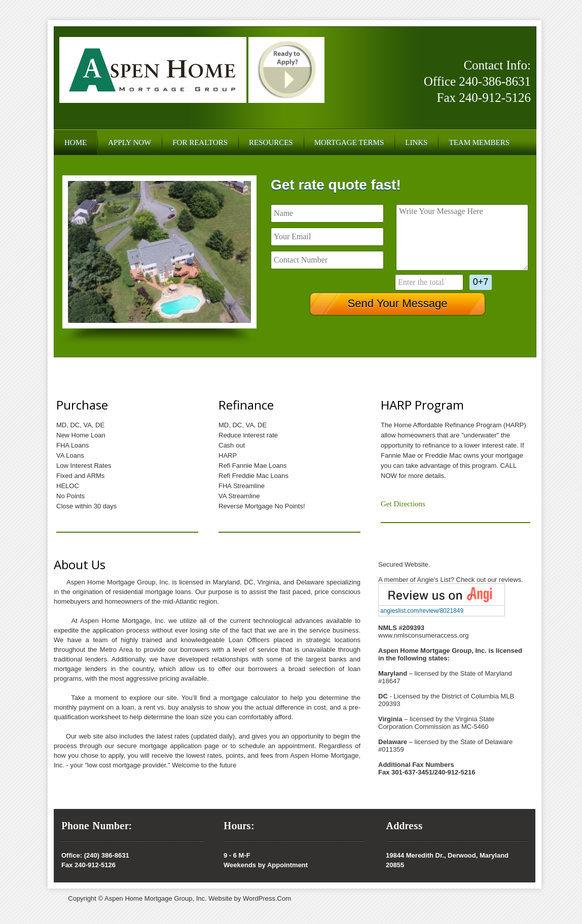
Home (76, 142)
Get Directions (403, 504)
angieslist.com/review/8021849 (422, 611)
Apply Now (130, 142)
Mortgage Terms (349, 142)
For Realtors (200, 142)
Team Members (479, 142)
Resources (271, 142)
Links (416, 142)
